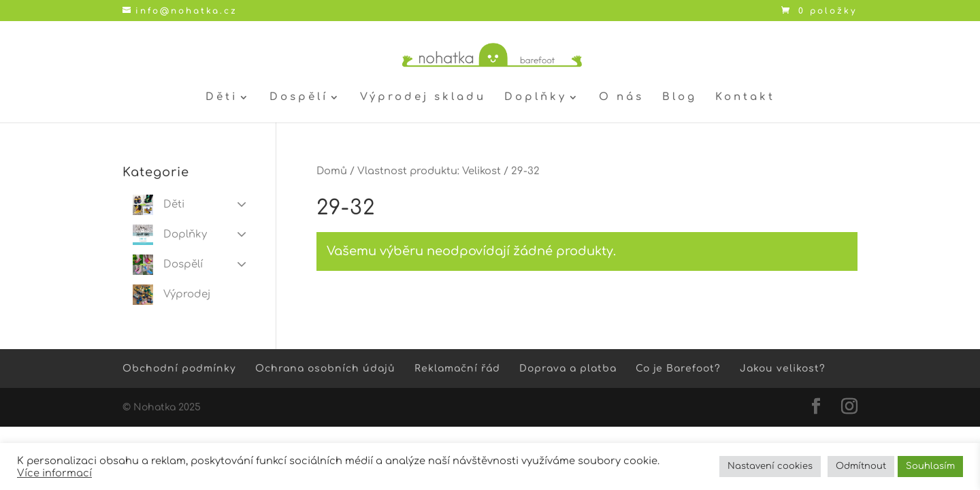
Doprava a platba (568, 369)
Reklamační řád (457, 369)
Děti (222, 98)
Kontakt (745, 98)
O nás (621, 98)
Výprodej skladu (423, 98)
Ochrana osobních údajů (325, 369)
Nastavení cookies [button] (770, 466)
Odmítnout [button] (861, 466)
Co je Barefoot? (678, 369)
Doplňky (536, 98)
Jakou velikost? (783, 369)
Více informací (54, 473)
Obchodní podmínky (179, 369)
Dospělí (299, 98)
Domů (332, 171)
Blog (680, 98)
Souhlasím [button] (930, 466)
